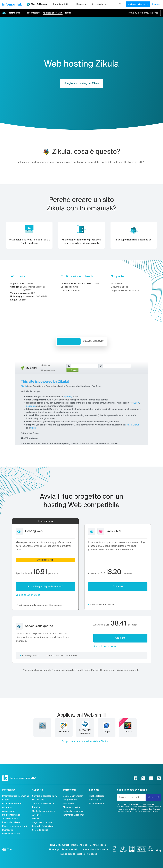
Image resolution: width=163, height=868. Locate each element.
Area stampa (9, 811)
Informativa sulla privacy (95, 850)
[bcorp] (115, 850)
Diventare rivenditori (73, 796)
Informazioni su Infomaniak (16, 796)
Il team (6, 800)
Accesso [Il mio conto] (156, 4)
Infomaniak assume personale (12, 806)
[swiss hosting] (154, 850)
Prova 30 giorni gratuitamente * (45, 587)
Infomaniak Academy (73, 815)
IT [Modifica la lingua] (10, 850)
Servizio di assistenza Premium (43, 806)
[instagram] (159, 778)
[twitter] (143, 778)
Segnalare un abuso (42, 823)
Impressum (8, 830)
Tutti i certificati (10, 819)
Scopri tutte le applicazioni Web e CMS (84, 742)
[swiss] (132, 850)
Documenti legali (80, 845)
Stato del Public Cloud (43, 826)
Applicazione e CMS (53, 13)
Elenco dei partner (72, 807)
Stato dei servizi (40, 830)
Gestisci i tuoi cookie (87, 854)
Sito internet (117, 284)
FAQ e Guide (38, 800)
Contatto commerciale (44, 811)
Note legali (55, 850)
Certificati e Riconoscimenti (97, 802)
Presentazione (33, 13)
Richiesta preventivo (73, 811)
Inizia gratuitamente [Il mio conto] (138, 4)
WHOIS (36, 819)
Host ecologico (97, 796)
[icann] (123, 850)
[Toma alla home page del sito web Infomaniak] (12, 4)
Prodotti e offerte (11, 823)
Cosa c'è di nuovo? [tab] (93, 341)
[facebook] (135, 778)
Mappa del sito (68, 854)
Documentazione (120, 287)
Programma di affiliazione (70, 802)
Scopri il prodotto (103, 647)
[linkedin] (151, 778)
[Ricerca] (120, 4)
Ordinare (118, 587)
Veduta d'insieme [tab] (69, 341)
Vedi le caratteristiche (28, 595)
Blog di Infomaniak (11, 815)
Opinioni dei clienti (11, 834)
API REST (37, 815)
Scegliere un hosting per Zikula (82, 84)
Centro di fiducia (98, 845)
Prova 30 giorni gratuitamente (143, 13)
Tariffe (68, 13)
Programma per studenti (15, 826)
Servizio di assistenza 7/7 (45, 796)
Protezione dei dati (71, 850)
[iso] (142, 850)
